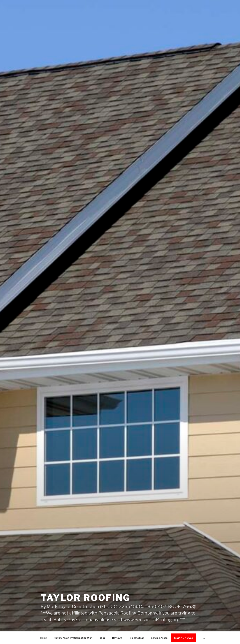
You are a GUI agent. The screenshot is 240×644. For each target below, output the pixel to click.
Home (44, 638)
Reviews (117, 638)
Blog (103, 638)
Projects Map (136, 638)
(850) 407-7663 (184, 638)
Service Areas (159, 638)
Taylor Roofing (85, 598)
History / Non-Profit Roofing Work (74, 638)
